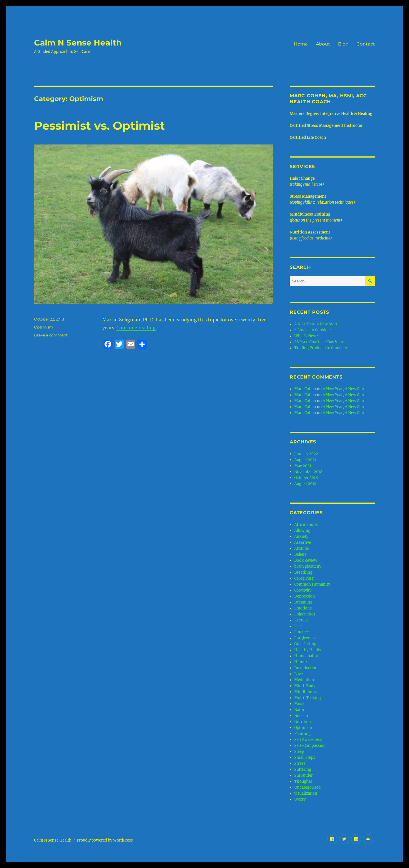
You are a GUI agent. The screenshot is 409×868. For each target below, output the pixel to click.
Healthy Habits (308, 650)
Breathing (303, 572)
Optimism (44, 327)
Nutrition (303, 722)
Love (299, 674)
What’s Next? (306, 336)
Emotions (303, 608)
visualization (306, 793)
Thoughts (303, 781)
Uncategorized (307, 787)
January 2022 (306, 454)
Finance (301, 632)
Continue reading (136, 328)
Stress (300, 763)
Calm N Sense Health (78, 43)
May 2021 (303, 466)
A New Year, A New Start (316, 324)
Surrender (303, 775)
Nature (300, 710)
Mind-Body (305, 686)
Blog (343, 44)
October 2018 (306, 478)
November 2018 (308, 472)
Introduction (306, 668)
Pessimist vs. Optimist (99, 126)
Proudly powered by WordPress (105, 840)
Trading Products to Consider (321, 348)
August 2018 (305, 484)
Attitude (301, 548)
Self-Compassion (310, 746)
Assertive (303, 542)
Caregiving (304, 578)
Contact (366, 44)
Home (301, 44)
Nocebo (301, 716)
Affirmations (306, 525)
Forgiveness (305, 638)
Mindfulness (306, 692)
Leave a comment (51, 335)
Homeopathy (306, 656)
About (323, 44)
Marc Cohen (305, 389)
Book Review (306, 560)
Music (300, 704)
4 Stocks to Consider (313, 330)
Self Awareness (308, 740)
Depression (305, 596)
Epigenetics (305, 614)
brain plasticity (308, 566)
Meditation (304, 680)
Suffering (303, 769)
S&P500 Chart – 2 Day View (319, 342)
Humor (301, 662)
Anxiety (301, 537)
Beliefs (300, 554)
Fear (298, 626)
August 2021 (305, 460)
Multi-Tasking (308, 698)
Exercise (302, 620)
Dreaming (303, 602)
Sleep (299, 752)
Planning (302, 734)
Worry (300, 799)
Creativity (303, 590)
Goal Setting (305, 644)
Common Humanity (312, 584)
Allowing (302, 531)
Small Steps (305, 758)
